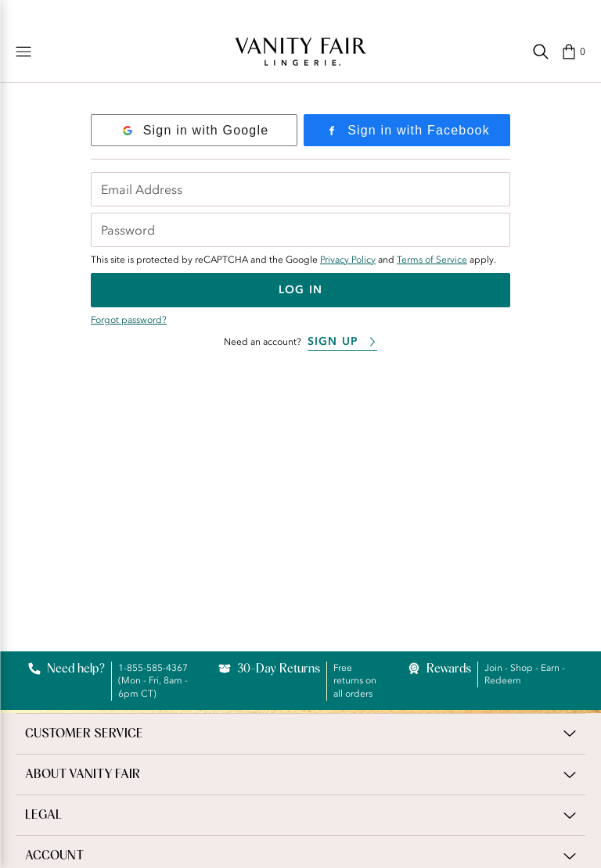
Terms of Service (432, 260)
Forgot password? (129, 320)
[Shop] (23, 52)
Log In (300, 290)
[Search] (541, 52)
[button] (573, 52)
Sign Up (342, 341)
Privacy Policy (348, 260)
